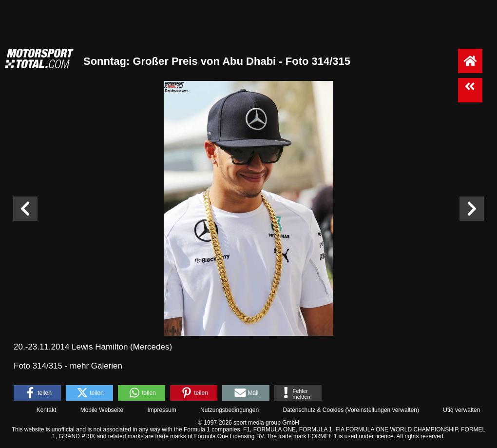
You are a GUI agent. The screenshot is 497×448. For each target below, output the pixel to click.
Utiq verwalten (461, 410)
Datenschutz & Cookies (313, 410)
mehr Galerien (96, 366)
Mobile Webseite (102, 410)
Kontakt (47, 410)
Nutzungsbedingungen (229, 410)
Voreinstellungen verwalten (382, 410)
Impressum (162, 410)
